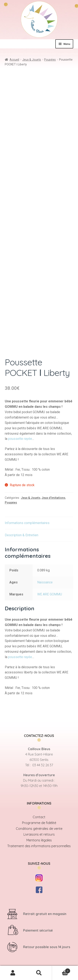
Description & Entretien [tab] (22, 535)
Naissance (45, 582)
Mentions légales (39, 840)
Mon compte (13, 973)
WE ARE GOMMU (50, 594)
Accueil (14, 60)
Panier (61, 970)
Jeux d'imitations (53, 498)
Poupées (50, 60)
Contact (39, 817)
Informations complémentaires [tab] (27, 523)
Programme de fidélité (39, 823)
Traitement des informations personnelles (39, 846)
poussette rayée (20, 439)
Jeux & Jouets (32, 60)
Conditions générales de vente (39, 829)
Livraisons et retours (39, 834)
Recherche (39, 973)
